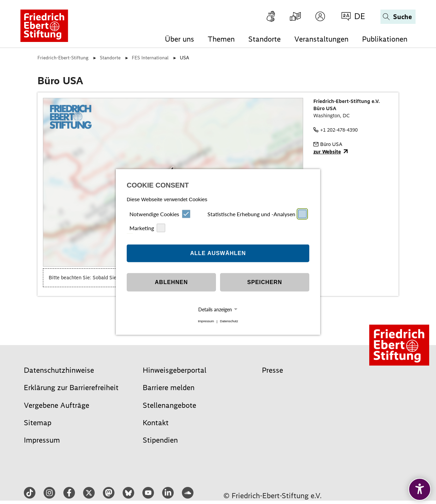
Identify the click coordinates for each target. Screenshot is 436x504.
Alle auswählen (218, 253)
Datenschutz (229, 321)
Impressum (206, 321)
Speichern (265, 282)
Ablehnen (172, 282)
